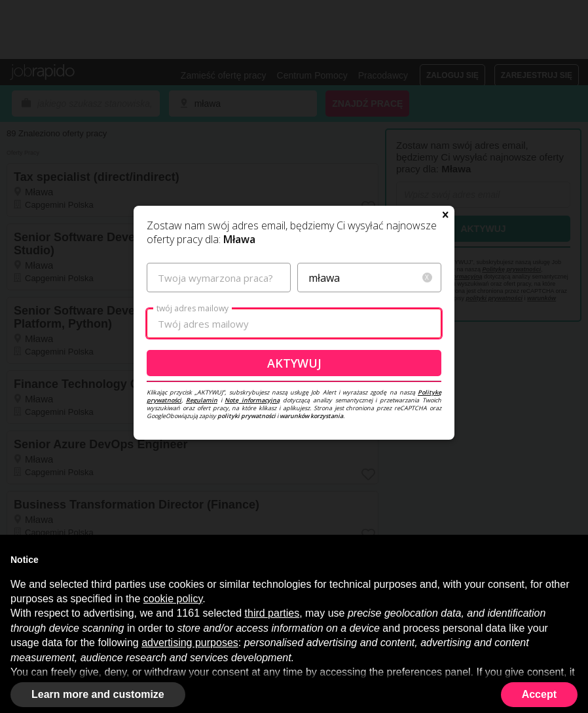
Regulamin (202, 400)
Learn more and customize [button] (98, 694)
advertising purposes (190, 643)
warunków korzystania (311, 416)
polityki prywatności (247, 416)
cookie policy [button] (173, 599)
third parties (272, 613)
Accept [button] (539, 694)
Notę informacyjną (252, 400)
